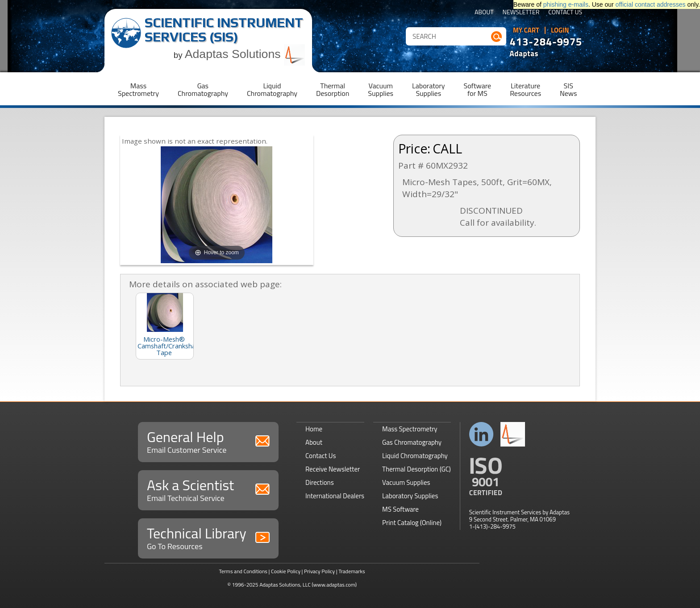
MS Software (400, 509)
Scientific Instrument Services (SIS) (224, 30)
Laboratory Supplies (410, 496)
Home (314, 429)
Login (560, 30)
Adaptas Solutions (245, 54)
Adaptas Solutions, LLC (285, 585)
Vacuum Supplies (406, 482)
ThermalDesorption (333, 89)
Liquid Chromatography (415, 456)
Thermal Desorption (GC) (417, 469)
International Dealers (335, 496)
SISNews (568, 89)
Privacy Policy (319, 571)
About (484, 13)
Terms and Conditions (243, 571)
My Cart (526, 30)
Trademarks (352, 571)
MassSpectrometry (138, 89)
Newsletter (521, 13)
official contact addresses (651, 4)
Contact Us (565, 13)
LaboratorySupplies (428, 89)
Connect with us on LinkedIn (481, 434)
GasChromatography (203, 89)
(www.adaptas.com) (334, 585)
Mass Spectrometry (410, 429)
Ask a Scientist (208, 489)
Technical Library (208, 537)
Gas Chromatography (412, 442)
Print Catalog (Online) (412, 523)
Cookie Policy (286, 571)
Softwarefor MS (478, 89)
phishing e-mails (566, 4)
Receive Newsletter (333, 469)
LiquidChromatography (272, 89)
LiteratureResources (525, 89)
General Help (208, 441)
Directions (320, 482)
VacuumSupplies (381, 89)
